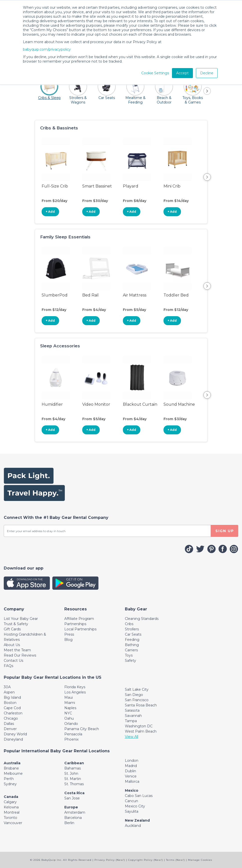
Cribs (129, 624)
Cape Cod (12, 708)
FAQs (8, 666)
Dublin (130, 771)
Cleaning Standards (142, 619)
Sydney (10, 784)
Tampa (131, 721)
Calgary (10, 802)
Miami (70, 703)
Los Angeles (75, 692)
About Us (12, 645)
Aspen (9, 692)
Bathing (132, 645)
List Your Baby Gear (21, 619)
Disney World (15, 734)
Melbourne (13, 773)
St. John (71, 773)
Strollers (132, 629)
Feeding (132, 640)
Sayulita (132, 811)
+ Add (50, 212)
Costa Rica (74, 793)
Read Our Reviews (20, 655)
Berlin (69, 823)
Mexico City (135, 806)
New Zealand (137, 820)
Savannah (133, 716)
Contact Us (13, 661)
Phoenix (71, 739)
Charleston (13, 713)
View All (132, 737)
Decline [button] (207, 73)
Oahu (69, 718)
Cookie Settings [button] (155, 73)
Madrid (131, 766)
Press (69, 634)
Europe (71, 807)
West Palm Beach (141, 731)
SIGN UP (225, 531)
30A (7, 687)
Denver (10, 729)
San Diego (134, 695)
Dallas (9, 724)
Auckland (133, 826)
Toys (129, 655)
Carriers (131, 650)
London (132, 761)
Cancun (131, 801)
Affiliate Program (79, 619)
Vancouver (13, 823)
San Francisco (137, 700)
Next (207, 177)
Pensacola (73, 734)
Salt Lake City (137, 689)
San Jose (72, 798)
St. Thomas (74, 784)
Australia (12, 763)
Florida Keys (75, 687)
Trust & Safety (16, 624)
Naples (70, 708)
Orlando (71, 724)
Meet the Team (17, 650)
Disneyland (13, 739)
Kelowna (11, 807)
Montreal (12, 812)
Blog (68, 640)
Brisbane (11, 768)
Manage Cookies (200, 860)
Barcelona (73, 818)
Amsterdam (75, 812)
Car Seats (133, 634)
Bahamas (73, 768)
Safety (130, 661)
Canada (11, 797)
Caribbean (74, 763)
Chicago (11, 718)
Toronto (10, 818)
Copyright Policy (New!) (146, 860)
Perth (9, 779)
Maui (69, 697)
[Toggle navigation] (14, 609)
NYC (68, 713)
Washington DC (139, 726)
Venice (131, 776)
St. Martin (73, 779)
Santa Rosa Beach (141, 705)
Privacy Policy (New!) (110, 860)
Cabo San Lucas (139, 796)
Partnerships (75, 624)
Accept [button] (182, 73)
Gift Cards (12, 629)
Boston (10, 703)
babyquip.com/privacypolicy (47, 49)
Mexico (132, 790)
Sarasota (132, 710)
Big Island (12, 697)
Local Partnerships (80, 629)
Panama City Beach (82, 729)
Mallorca (132, 781)
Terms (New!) (175, 860)
